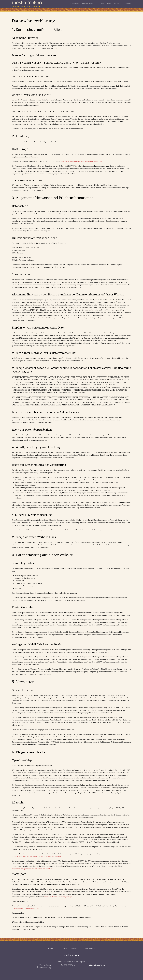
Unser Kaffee (88, 4)
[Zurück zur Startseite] (27, 4)
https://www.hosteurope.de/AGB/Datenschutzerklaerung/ (81, 162)
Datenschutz (76, 949)
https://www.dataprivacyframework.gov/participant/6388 (32, 869)
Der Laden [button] (100, 4)
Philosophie (74, 4)
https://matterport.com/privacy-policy (58, 897)
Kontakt (52, 949)
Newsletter (90, 949)
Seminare (118, 4)
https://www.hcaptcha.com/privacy (25, 856)
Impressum (63, 949)
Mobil (109, 4)
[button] (71, 945)
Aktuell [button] (128, 4)
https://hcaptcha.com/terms (51, 856)
